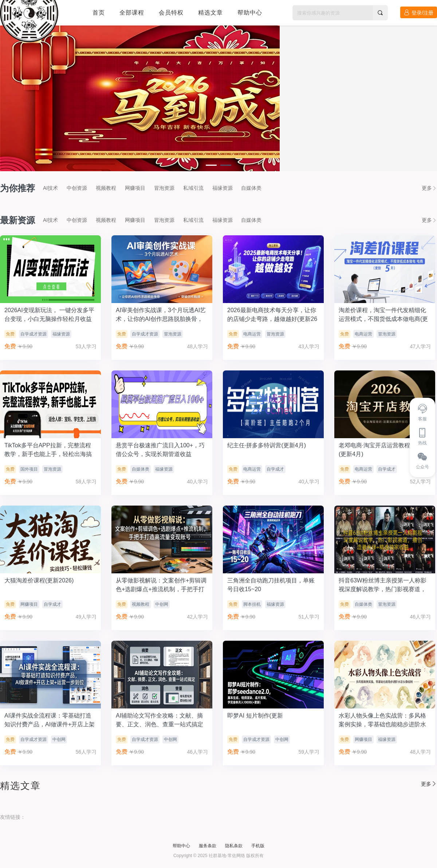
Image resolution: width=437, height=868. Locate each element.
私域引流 (193, 188)
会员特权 (171, 13)
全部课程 (132, 13)
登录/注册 (419, 13)
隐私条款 (234, 846)
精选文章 (210, 13)
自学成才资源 (34, 334)
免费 (10, 334)
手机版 (258, 846)
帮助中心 (250, 13)
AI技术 (50, 188)
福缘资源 (223, 188)
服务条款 (208, 846)
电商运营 (252, 334)
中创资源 (77, 188)
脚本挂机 (252, 604)
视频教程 (106, 188)
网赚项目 (135, 188)
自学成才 (275, 469)
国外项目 (29, 469)
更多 (429, 188)
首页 (99, 13)
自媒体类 (251, 188)
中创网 (162, 604)
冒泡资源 (164, 188)
